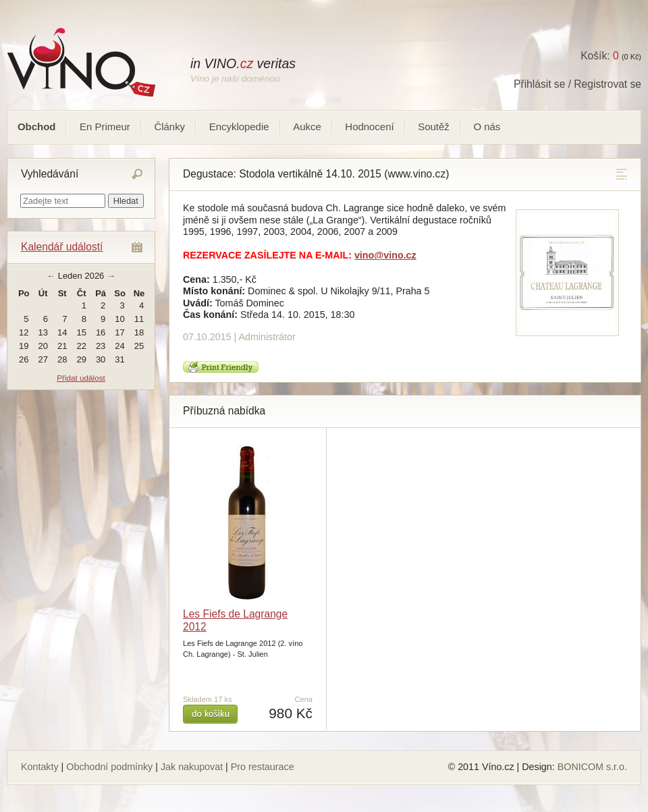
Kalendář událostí (62, 247)
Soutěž (434, 127)
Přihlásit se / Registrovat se (577, 84)
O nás (487, 127)
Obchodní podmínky (109, 767)
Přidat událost (81, 378)
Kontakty (40, 767)
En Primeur (105, 127)
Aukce (307, 127)
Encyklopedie (239, 127)
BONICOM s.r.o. (592, 767)
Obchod (36, 127)
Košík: (599, 56)
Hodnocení (369, 127)
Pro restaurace (263, 767)
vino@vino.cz (385, 255)
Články (169, 127)
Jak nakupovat (192, 767)
